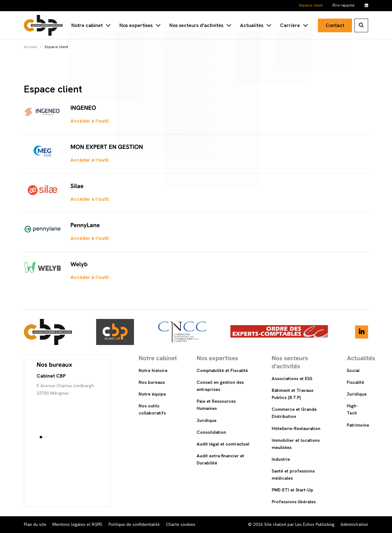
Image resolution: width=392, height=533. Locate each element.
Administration (354, 524)
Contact (335, 25)
